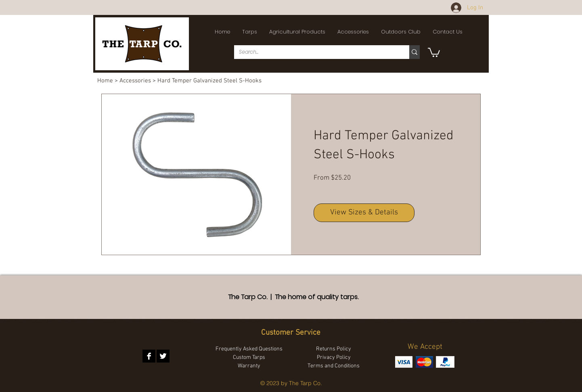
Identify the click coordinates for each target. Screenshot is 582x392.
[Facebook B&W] (149, 356)
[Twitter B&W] (163, 356)
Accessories (135, 81)
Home (105, 81)
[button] (250, 32)
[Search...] (316, 52)
